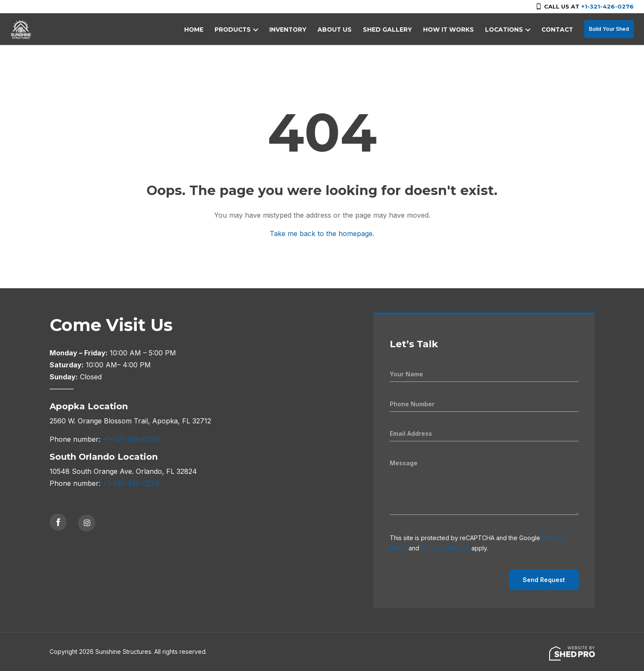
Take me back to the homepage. (322, 234)
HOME (207, 30)
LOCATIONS (506, 30)
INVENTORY (298, 30)
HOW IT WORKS (452, 30)
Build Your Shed (609, 29)
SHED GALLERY (393, 30)
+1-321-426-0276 (607, 6)
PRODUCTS (245, 30)
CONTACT (558, 30)
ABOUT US (343, 30)
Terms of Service (445, 548)
